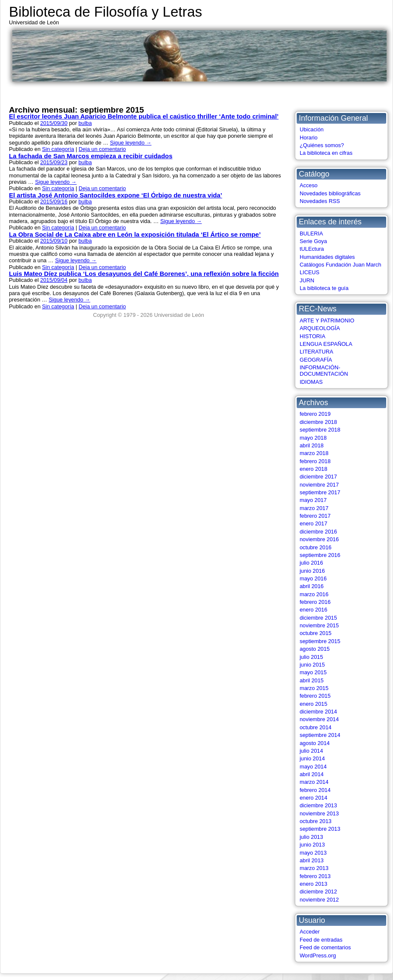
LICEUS (309, 272)
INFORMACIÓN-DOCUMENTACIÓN (324, 371)
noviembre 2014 (319, 719)
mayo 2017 (313, 500)
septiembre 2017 (320, 492)
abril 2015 (312, 680)
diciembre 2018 (318, 422)
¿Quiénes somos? (322, 145)
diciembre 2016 (318, 532)
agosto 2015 (315, 649)
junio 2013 (312, 845)
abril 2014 (312, 774)
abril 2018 (312, 445)
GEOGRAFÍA (316, 360)
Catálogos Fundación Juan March (340, 265)
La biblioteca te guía (324, 288)
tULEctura (312, 249)
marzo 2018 (314, 453)
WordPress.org (318, 955)
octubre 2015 (316, 633)
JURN (307, 280)
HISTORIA (312, 336)
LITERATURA (316, 352)
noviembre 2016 (319, 539)
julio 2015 (311, 657)
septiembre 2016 (320, 555)
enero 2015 (314, 704)
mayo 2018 (313, 438)
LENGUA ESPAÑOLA (326, 344)
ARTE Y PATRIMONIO (327, 320)
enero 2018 (314, 469)
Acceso (309, 185)
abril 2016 (312, 586)
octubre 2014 (316, 727)
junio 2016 (312, 571)
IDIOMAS (311, 382)
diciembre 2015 (318, 618)
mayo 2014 (313, 767)
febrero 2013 (315, 876)
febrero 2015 (315, 696)
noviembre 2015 (319, 625)
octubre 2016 (316, 547)
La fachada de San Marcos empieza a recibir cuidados (91, 156)
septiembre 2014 (320, 735)
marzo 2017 (314, 508)
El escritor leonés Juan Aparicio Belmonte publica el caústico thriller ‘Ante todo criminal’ (144, 116)
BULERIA (311, 233)
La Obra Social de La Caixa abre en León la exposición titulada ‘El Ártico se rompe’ (135, 234)
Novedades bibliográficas (330, 193)
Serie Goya (313, 241)
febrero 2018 (315, 461)
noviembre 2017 (319, 485)
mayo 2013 (313, 853)
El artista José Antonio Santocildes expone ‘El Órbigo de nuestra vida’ (116, 195)
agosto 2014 (315, 743)
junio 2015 (312, 665)
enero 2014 (314, 798)
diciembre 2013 (318, 805)
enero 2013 (314, 884)
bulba (85, 123)
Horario (309, 138)
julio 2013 (311, 837)
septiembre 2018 (320, 430)
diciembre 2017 (318, 477)
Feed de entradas (321, 940)
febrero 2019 (315, 414)
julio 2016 (311, 563)
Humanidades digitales (327, 257)
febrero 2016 (315, 602)
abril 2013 (312, 860)
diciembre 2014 (318, 712)
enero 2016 (314, 610)
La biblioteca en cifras (326, 153)
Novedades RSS (320, 201)
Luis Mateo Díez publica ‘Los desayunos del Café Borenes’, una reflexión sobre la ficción (144, 274)
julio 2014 (311, 751)
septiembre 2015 (320, 641)
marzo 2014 (314, 782)
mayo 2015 (313, 672)
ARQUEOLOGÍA (320, 328)
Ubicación (312, 129)
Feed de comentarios (325, 947)
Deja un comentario (102, 149)
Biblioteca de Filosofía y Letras (105, 12)
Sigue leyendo (131, 143)
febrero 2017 (315, 516)
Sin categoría (58, 149)
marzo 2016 (314, 594)
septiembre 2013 (320, 829)
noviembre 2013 (319, 813)
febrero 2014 (315, 790)
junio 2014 (312, 758)
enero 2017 (314, 523)
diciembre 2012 (318, 892)
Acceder (310, 932)
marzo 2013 (314, 868)
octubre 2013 (316, 821)
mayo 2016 (313, 578)
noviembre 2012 (319, 900)
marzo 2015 (314, 688)
